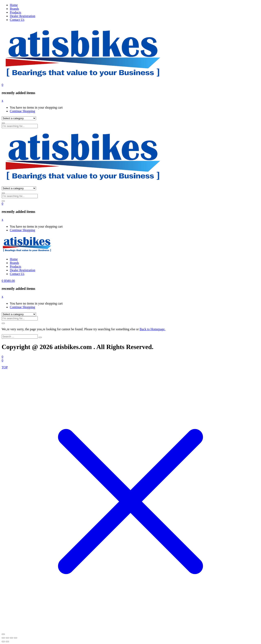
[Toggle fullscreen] (7, 638)
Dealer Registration (23, 16)
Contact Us (17, 20)
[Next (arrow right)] (7, 642)
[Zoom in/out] (3, 638)
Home (14, 5)
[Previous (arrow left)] (3, 642)
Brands (14, 9)
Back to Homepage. (153, 329)
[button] (2, 85)
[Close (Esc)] (15, 638)
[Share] (11, 638)
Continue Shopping (22, 111)
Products (15, 12)
